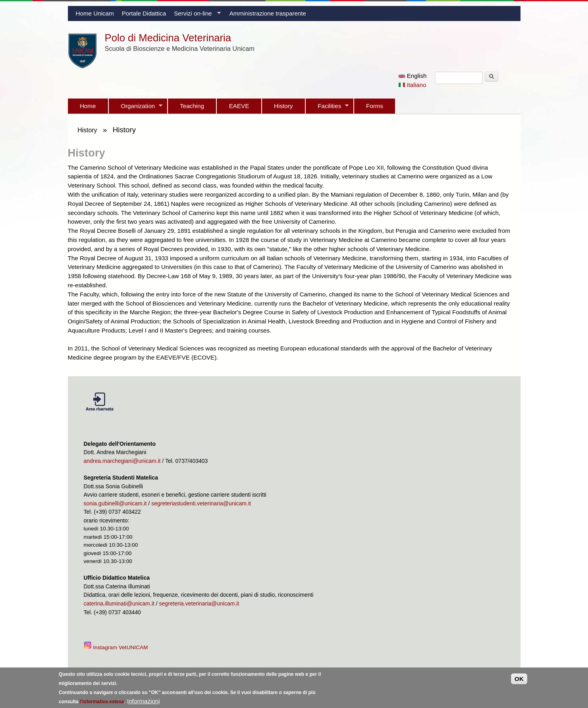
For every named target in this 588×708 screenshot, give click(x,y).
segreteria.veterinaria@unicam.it (199, 604)
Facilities (327, 108)
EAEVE (239, 106)
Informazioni (144, 703)
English (413, 76)
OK (519, 682)
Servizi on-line (195, 15)
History (283, 106)
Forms (375, 106)
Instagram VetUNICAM (117, 647)
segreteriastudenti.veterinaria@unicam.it (201, 503)
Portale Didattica (144, 13)
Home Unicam (95, 13)
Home (88, 106)
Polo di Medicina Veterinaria (168, 38)
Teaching (192, 106)
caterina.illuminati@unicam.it (119, 604)
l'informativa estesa (102, 704)
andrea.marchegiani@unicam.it (122, 461)
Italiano (412, 85)
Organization (136, 108)
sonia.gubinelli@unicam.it (115, 503)
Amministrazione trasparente (268, 13)
